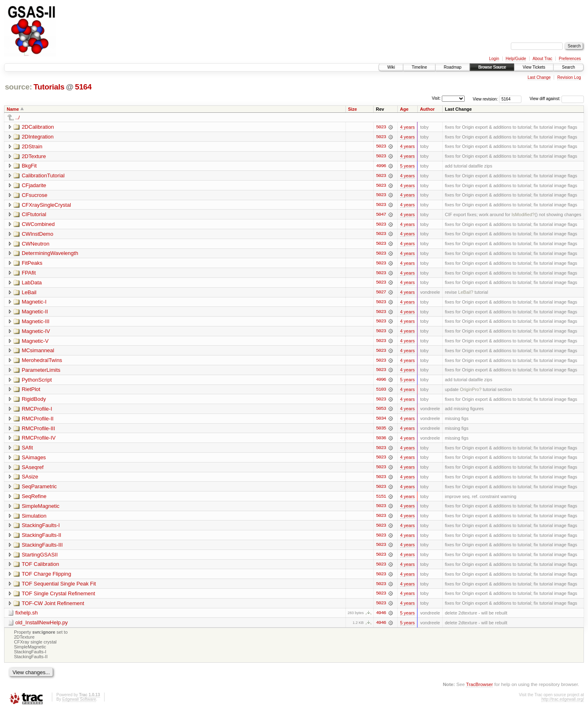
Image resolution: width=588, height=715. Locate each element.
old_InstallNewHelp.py (42, 627)
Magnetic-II (35, 313)
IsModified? (523, 215)
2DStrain (32, 146)
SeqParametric (39, 490)
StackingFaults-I (41, 529)
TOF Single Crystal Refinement (58, 598)
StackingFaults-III (42, 549)
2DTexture (34, 156)
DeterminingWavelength (50, 254)
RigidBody (34, 401)
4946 (381, 617)
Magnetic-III (36, 323)
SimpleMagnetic (41, 509)
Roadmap (453, 67)
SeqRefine (34, 499)
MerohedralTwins (42, 362)
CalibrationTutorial (43, 176)
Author (427, 109)
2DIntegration (38, 137)
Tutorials (49, 87)
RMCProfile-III (38, 431)
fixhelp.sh (27, 617)
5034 (381, 421)
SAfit (27, 450)
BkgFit (29, 166)
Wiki (391, 67)
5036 (381, 441)
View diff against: (557, 99)
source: (18, 87)
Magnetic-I (34, 303)
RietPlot (31, 392)
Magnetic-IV (36, 333)
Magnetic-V (35, 343)
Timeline (419, 67)
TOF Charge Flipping (46, 578)
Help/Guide (516, 59)
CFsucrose (35, 196)
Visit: (436, 98)
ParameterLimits (41, 372)
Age (404, 109)
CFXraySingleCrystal (46, 205)
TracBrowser (479, 689)
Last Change (539, 77)
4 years (408, 127)
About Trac (542, 59)
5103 (381, 392)
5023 (381, 127)
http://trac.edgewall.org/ (563, 704)
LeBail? (466, 294)
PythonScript (37, 382)
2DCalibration (38, 127)
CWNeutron (36, 245)
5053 (381, 411)
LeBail (29, 294)
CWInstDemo (37, 235)
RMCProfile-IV (39, 441)
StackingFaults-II (41, 539)
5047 (381, 215)
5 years (408, 166)
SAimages (34, 460)
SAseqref (32, 470)
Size (352, 109)
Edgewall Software (79, 704)
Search (568, 67)
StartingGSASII (40, 558)
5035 (381, 431)
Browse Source (492, 67)
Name (13, 109)
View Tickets (534, 67)
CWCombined (38, 225)
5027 (381, 294)
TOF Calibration (40, 568)
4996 (381, 166)
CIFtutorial (34, 215)
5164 (83, 87)
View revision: (486, 99)
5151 (381, 500)
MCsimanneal (38, 352)
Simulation (34, 519)
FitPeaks (32, 264)
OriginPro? (471, 392)
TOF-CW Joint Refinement (53, 607)
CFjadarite (34, 186)
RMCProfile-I (37, 411)
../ (18, 117)
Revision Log (569, 77)
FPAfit (29, 274)
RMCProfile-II (38, 421)
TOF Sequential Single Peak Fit (59, 588)
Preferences (570, 59)
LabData (32, 284)
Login (494, 59)
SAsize (30, 480)
